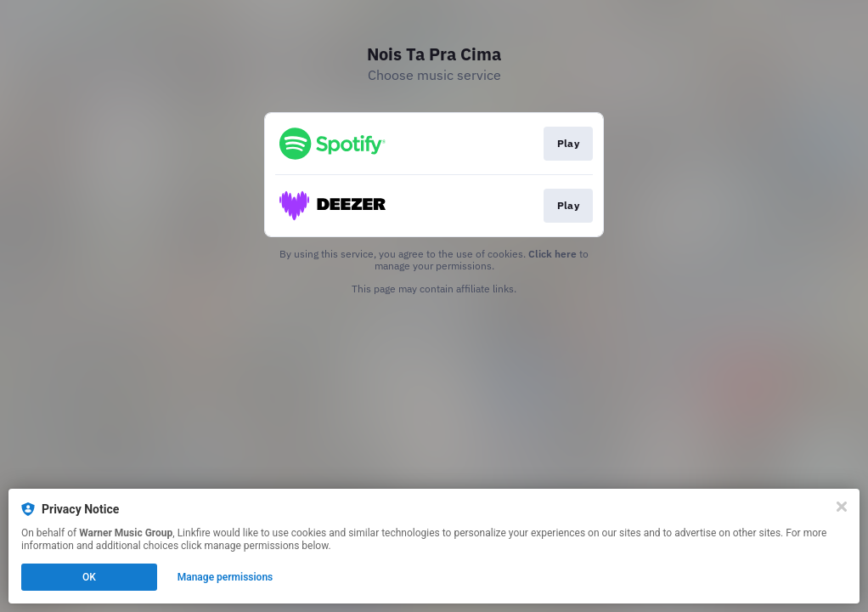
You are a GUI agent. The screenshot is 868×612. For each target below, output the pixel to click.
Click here (552, 254)
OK (89, 577)
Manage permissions (225, 577)
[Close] (842, 507)
